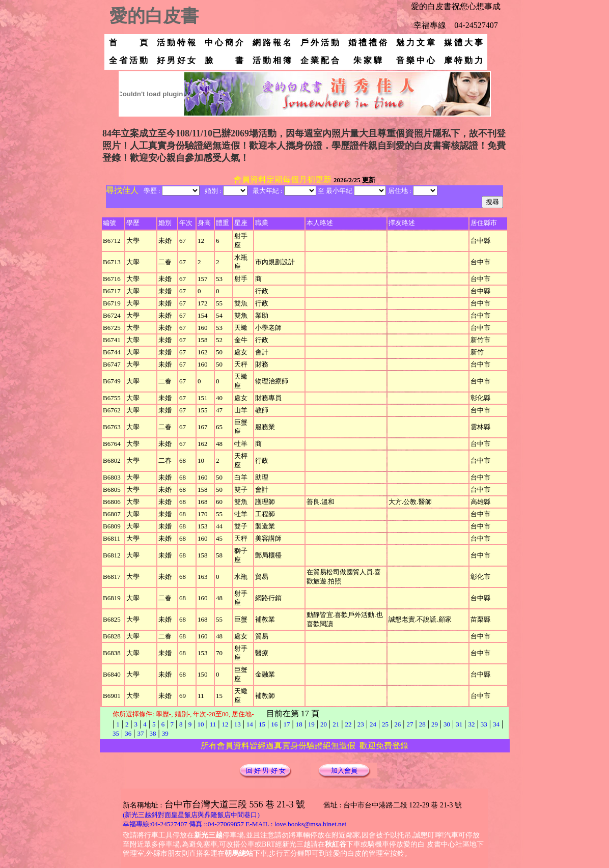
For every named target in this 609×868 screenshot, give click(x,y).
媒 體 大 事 (463, 43)
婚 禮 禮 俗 (368, 43)
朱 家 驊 (372, 60)
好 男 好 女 (176, 60)
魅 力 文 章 (416, 43)
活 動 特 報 (176, 43)
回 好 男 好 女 (266, 771)
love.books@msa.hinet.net (310, 824)
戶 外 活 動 (320, 43)
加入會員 (344, 771)
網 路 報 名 (272, 43)
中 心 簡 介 (224, 43)
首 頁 (128, 43)
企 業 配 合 (320, 60)
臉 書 (224, 60)
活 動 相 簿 (272, 60)
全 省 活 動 (128, 60)
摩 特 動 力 (463, 60)
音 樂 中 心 (416, 60)
